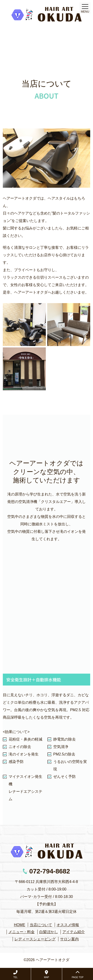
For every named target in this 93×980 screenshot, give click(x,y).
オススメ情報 (68, 925)
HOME (20, 925)
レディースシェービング (35, 939)
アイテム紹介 (74, 932)
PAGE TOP (78, 974)
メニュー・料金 (21, 932)
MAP (46, 974)
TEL (15, 974)
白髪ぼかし (49, 932)
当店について (41, 925)
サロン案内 (69, 939)
